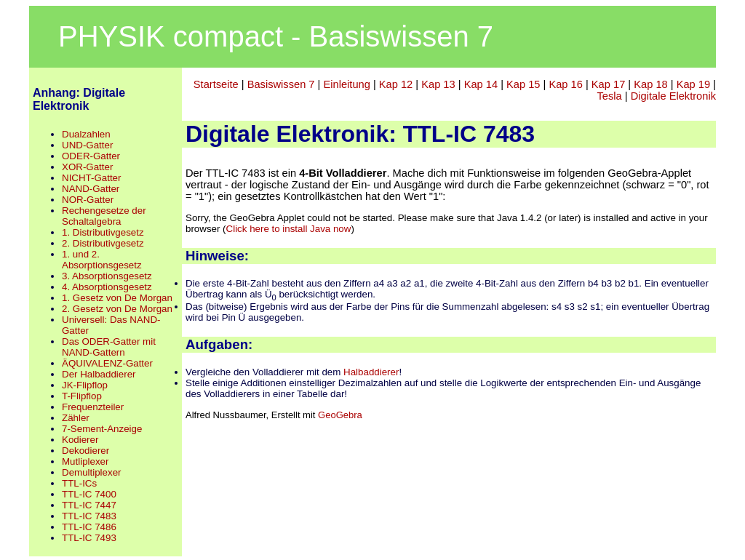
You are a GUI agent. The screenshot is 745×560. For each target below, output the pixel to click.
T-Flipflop (82, 396)
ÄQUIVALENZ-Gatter (107, 363)
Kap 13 (438, 84)
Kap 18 (650, 84)
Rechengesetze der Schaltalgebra (104, 216)
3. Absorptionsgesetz (107, 276)
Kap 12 (396, 84)
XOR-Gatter (87, 167)
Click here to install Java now (289, 229)
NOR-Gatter (88, 200)
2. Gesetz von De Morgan (117, 309)
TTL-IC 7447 (89, 505)
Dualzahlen (86, 134)
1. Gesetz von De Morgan (117, 298)
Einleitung (346, 84)
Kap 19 (693, 84)
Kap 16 (565, 84)
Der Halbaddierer (99, 374)
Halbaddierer (371, 372)
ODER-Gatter (91, 156)
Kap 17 (608, 84)
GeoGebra (340, 415)
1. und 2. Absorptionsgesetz (102, 260)
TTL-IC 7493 (89, 538)
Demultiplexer (91, 472)
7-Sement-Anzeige (102, 429)
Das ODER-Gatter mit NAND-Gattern (109, 347)
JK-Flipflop (85, 385)
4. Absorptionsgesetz (107, 287)
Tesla (610, 96)
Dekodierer (85, 451)
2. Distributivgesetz (103, 243)
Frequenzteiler (93, 407)
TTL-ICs (79, 483)
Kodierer (80, 440)
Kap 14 (481, 84)
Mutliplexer (85, 461)
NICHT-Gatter (91, 178)
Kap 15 (523, 84)
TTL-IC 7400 (89, 494)
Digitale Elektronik (673, 96)
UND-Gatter (87, 145)
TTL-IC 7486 (89, 527)
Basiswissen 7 (281, 84)
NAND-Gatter (91, 189)
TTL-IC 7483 (89, 516)
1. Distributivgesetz (103, 232)
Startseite (216, 84)
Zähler (76, 418)
